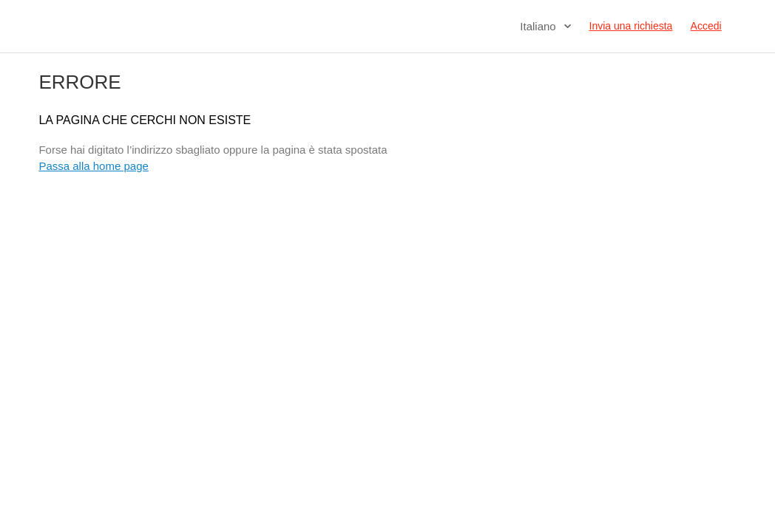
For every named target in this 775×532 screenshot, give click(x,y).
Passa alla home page (93, 166)
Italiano (539, 26)
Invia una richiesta (631, 26)
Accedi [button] (706, 26)
